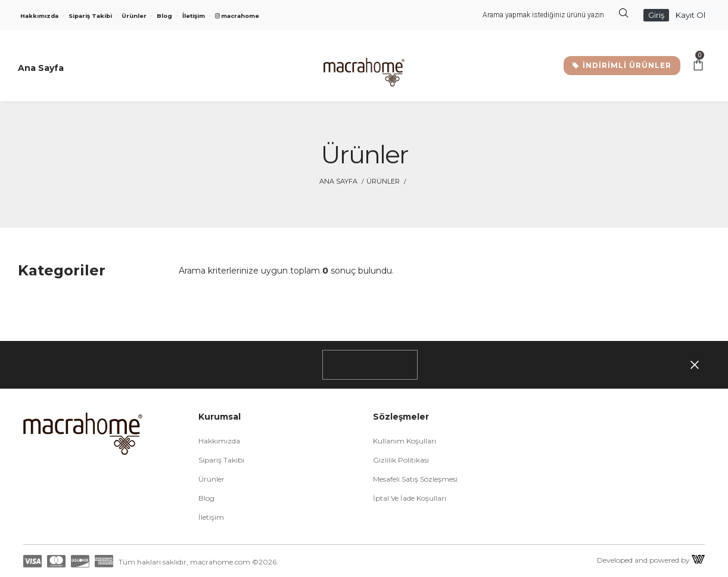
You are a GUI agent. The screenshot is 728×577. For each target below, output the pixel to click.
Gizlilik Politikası (401, 460)
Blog (164, 16)
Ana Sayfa (338, 181)
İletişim (194, 16)
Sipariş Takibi (90, 16)
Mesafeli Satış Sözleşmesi (415, 479)
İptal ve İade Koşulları (410, 498)
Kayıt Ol (690, 15)
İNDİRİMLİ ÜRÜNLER (622, 65)
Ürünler (134, 16)
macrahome (237, 16)
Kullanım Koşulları (405, 441)
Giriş (656, 15)
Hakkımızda (39, 16)
